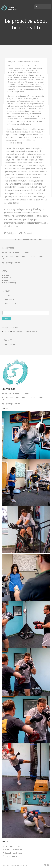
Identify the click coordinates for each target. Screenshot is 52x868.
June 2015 (8, 295)
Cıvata (8, 332)
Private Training (10, 856)
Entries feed (9, 278)
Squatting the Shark (12, 404)
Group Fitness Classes (12, 853)
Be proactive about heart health (25, 332)
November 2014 (10, 303)
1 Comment (25, 254)
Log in (7, 275)
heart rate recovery (26, 102)
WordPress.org (10, 283)
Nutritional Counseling (12, 850)
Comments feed (10, 280)
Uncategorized (10, 344)
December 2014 (10, 299)
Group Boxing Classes (12, 846)
